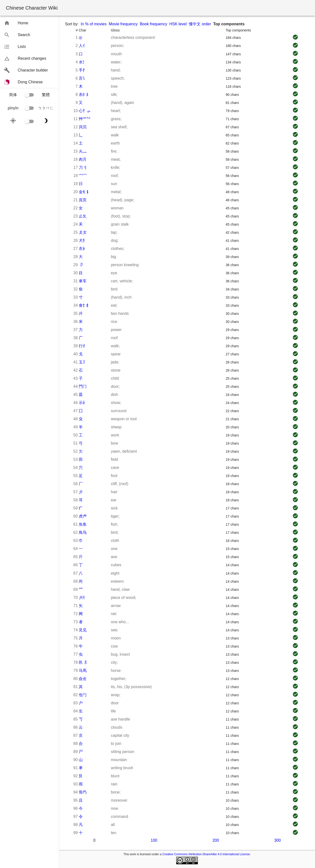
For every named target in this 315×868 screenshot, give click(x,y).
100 (154, 840)
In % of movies (94, 24)
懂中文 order (200, 24)
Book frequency (153, 24)
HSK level (178, 24)
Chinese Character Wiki (32, 8)
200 (216, 840)
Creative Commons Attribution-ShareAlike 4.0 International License (206, 854)
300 (277, 840)
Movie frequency (123, 24)
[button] (29, 23)
